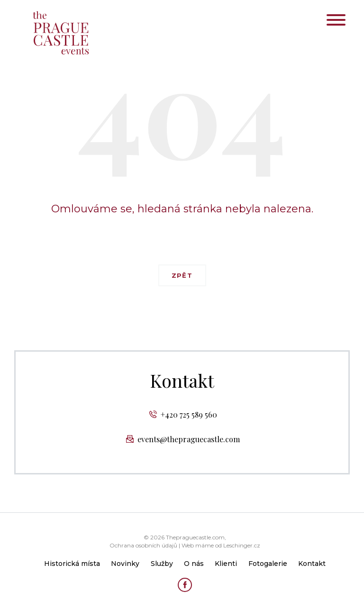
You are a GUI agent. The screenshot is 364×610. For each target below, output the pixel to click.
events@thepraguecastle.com (189, 439)
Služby (162, 564)
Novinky (125, 564)
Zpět (182, 275)
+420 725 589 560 (189, 414)
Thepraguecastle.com (195, 537)
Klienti (226, 564)
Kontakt (312, 564)
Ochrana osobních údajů (143, 545)
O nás (194, 564)
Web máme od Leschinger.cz (221, 545)
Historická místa (72, 564)
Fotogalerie (268, 564)
